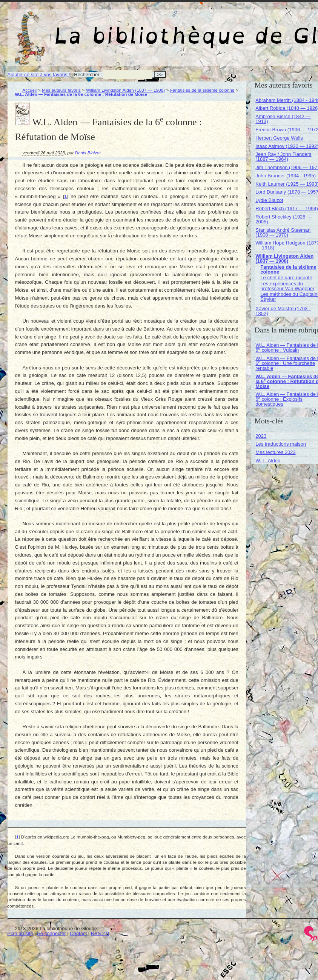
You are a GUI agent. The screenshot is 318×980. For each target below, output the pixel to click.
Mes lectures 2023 (275, 452)
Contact (78, 933)
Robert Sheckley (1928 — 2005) (283, 219)
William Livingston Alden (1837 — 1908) (125, 90)
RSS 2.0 (100, 933)
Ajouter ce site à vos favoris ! (39, 75)
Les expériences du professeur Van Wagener (287, 286)
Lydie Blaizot (269, 200)
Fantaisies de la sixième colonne (202, 90)
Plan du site (20, 933)
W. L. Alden (268, 461)
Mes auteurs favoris (61, 90)
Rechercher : (88, 75)
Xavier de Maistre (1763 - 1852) (283, 311)
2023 (261, 436)
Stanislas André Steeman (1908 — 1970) (283, 232)
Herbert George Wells (279, 138)
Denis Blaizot (88, 153)
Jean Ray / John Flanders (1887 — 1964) (283, 157)
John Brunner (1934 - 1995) (286, 176)
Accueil (30, 90)
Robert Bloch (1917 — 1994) (287, 208)
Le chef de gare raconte (286, 278)
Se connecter (51, 933)
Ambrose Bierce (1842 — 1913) (283, 119)
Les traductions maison (281, 444)
